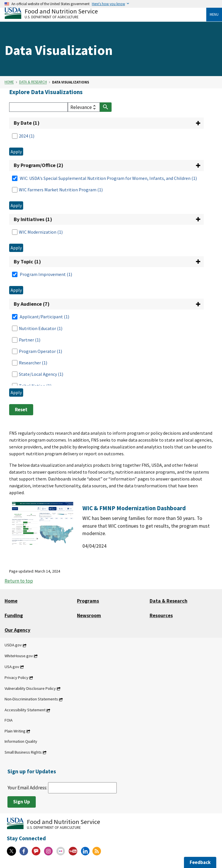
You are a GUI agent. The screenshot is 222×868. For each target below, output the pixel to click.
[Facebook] (24, 851)
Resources (161, 615)
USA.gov (12, 667)
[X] (11, 851)
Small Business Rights (23, 752)
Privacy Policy (16, 678)
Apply (16, 152)
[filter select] (84, 107)
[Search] (38, 107)
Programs (88, 601)
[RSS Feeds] (97, 851)
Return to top (19, 581)
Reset (21, 410)
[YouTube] (73, 851)
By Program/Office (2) (38, 165)
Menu (214, 14)
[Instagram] (48, 851)
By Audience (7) (32, 304)
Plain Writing (15, 731)
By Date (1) (27, 123)
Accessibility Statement (25, 710)
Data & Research (33, 82)
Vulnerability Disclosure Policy (30, 688)
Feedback (200, 862)
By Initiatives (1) (33, 219)
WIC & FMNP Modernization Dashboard (134, 508)
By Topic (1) (27, 262)
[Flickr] (61, 851)
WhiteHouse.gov (19, 656)
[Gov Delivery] (36, 851)
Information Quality (21, 741)
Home (9, 82)
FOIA (9, 720)
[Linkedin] (85, 851)
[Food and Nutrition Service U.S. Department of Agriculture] (105, 13)
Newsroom (89, 615)
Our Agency (17, 630)
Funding (14, 615)
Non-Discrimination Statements (31, 699)
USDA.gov (13, 645)
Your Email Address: (62, 788)
